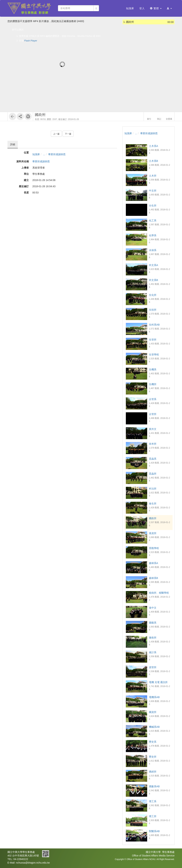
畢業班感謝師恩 (57, 154)
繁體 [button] (156, 8)
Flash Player (31, 41)
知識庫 (36, 154)
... (44, 154)
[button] (169, 8)
